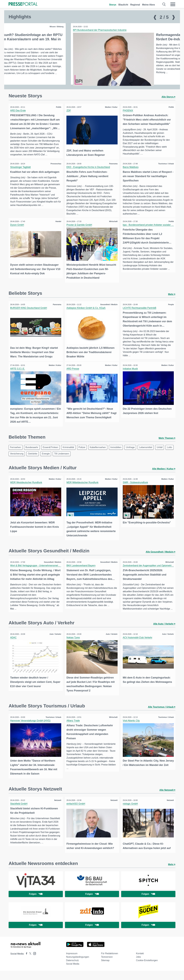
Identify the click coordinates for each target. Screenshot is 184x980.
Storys (113, 5)
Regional (135, 5)
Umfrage (138, 452)
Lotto (24, 459)
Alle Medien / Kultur (164, 474)
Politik (58, 114)
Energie (70, 459)
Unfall (13, 459)
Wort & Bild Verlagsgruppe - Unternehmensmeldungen (39, 570)
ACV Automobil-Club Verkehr (138, 647)
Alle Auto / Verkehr (164, 633)
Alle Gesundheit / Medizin (161, 557)
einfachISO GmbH (76, 812)
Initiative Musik (131, 374)
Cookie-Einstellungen (147, 970)
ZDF (69, 117)
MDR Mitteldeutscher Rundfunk (83, 488)
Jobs (138, 966)
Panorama (113, 170)
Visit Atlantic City (132, 730)
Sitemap (105, 970)
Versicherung (39, 459)
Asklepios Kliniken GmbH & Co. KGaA (87, 313)
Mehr (172, 300)
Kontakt (140, 963)
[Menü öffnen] (173, 4)
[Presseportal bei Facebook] (26, 963)
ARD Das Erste (19, 117)
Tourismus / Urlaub (165, 170)
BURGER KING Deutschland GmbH (29, 313)
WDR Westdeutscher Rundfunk (27, 488)
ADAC (14, 647)
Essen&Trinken (53, 452)
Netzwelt (57, 809)
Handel (58, 228)
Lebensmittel (154, 452)
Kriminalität (72, 452)
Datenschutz (73, 970)
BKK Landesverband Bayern (82, 570)
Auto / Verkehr (55, 644)
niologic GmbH (131, 812)
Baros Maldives (131, 173)
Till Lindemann (87, 459)
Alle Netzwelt (167, 798)
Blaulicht (123, 5)
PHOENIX (129, 117)
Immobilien (122, 452)
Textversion (107, 966)
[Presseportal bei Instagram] (34, 963)
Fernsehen (16, 452)
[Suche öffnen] (164, 4)
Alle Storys (168, 103)
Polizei (86, 452)
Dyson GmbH (18, 231)
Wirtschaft (113, 228)
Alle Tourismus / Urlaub (162, 716)
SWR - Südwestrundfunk (136, 488)
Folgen (36, 902)
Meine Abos (149, 5)
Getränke (56, 459)
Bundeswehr (33, 452)
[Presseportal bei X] (29, 963)
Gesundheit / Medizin (165, 27)
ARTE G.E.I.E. (18, 374)
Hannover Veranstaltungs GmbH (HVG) (31, 730)
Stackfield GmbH (19, 812)
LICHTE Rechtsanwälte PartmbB (140, 313)
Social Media (73, 973)
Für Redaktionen (110, 963)
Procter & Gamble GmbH (80, 231)
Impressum (72, 963)
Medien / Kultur (111, 114)
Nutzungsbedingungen (78, 966)
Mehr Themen (167, 443)
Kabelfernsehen (103, 452)
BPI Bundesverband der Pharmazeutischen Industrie (38, 30)
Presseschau (55, 170)
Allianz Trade (74, 730)
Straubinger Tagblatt (21, 173)
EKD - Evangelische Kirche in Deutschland (89, 173)
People (170, 310)
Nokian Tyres (74, 647)
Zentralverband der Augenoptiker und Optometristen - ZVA (153, 570)
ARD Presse (73, 374)
